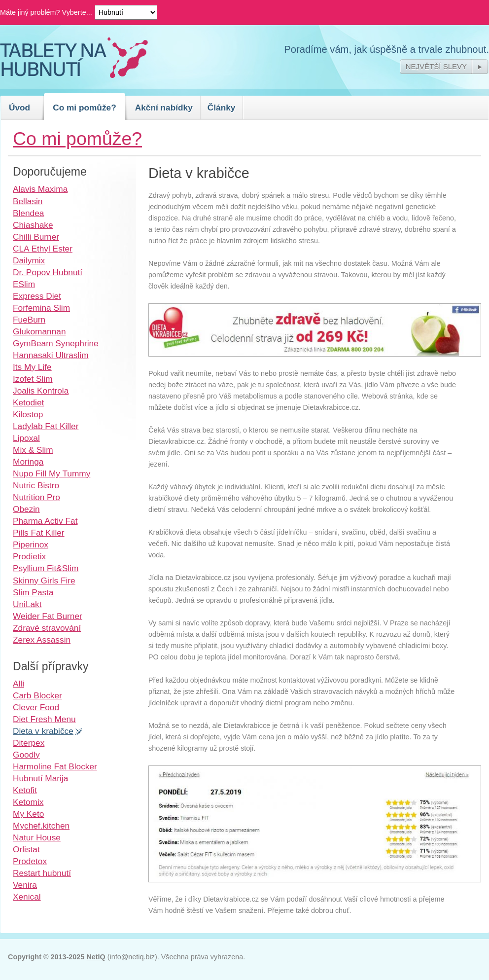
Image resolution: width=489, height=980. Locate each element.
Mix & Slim (33, 450)
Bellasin (28, 201)
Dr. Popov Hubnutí (48, 272)
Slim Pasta (33, 592)
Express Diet (37, 296)
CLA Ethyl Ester (43, 249)
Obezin (26, 509)
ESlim (24, 284)
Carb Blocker (37, 695)
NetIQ (96, 957)
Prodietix (29, 556)
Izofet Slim (33, 379)
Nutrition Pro (36, 497)
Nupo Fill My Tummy (52, 473)
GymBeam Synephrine (56, 343)
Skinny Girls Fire (44, 581)
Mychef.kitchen (41, 826)
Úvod (19, 108)
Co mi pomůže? (85, 108)
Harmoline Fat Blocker (55, 766)
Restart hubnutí (42, 873)
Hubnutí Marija (40, 778)
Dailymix (29, 260)
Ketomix (28, 802)
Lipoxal (26, 438)
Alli (18, 684)
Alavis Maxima (40, 189)
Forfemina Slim (41, 308)
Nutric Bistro (36, 485)
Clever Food (36, 707)
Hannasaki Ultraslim (51, 355)
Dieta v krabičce (43, 731)
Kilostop (28, 414)
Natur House (37, 837)
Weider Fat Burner (48, 616)
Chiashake (33, 225)
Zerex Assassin (42, 640)
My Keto (28, 814)
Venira (25, 885)
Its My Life (32, 367)
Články (222, 108)
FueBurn (29, 320)
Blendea (28, 213)
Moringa (28, 462)
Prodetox (30, 861)
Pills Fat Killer (39, 533)
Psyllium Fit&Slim (46, 568)
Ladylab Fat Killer (46, 426)
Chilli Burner (36, 237)
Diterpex (29, 743)
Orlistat (26, 849)
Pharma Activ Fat (45, 521)
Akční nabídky (164, 108)
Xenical (27, 897)
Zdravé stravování (47, 628)
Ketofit (25, 790)
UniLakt (27, 604)
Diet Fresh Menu (44, 719)
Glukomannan (39, 331)
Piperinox (31, 544)
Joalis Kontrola (41, 391)
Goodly (26, 755)
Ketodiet (28, 402)
